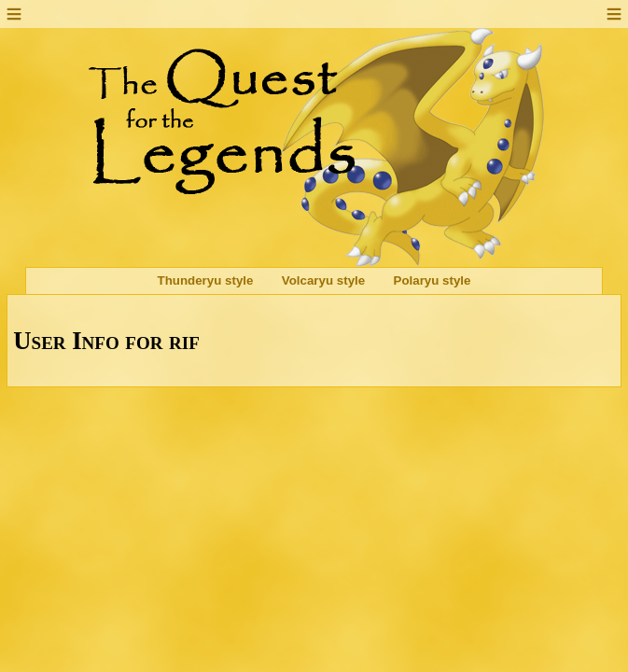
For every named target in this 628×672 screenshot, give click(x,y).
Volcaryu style (323, 281)
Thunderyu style (206, 281)
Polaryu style (433, 281)
